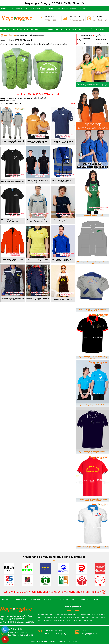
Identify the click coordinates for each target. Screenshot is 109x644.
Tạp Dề (50, 29)
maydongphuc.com (74, 641)
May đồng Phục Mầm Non (68, 618)
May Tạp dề (41, 621)
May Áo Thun (68, 615)
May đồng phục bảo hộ (84, 618)
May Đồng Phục (10, 35)
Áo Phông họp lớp (84, 43)
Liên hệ (96, 9)
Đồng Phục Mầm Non (89, 621)
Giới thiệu (16, 9)
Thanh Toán (84, 9)
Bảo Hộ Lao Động (20, 29)
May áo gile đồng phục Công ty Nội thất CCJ (93, 262)
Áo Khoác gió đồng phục (85, 39)
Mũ (104, 29)
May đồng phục (59, 615)
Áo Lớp (59, 29)
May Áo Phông (85, 615)
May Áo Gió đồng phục (98, 618)
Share (73, 104)
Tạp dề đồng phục (100, 39)
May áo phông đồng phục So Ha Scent (93, 405)
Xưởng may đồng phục (53, 621)
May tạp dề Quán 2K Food (93, 215)
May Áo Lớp (94, 615)
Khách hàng (49, 9)
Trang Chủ (4, 9)
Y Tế (79, 29)
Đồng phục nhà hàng (101, 43)
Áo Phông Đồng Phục (85, 36)
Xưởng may (36, 9)
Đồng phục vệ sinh (76, 621)
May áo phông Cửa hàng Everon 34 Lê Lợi (93, 452)
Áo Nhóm (70, 29)
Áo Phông (4, 29)
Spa (97, 29)
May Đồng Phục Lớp (53, 618)
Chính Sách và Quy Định (67, 9)
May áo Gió (77, 615)
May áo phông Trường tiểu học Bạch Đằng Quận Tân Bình (93, 500)
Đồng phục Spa (65, 621)
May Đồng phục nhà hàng (45, 615)
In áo (25, 9)
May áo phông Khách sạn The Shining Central (93, 357)
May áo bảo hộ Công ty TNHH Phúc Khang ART (93, 310)
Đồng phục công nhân (37, 35)
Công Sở (88, 29)
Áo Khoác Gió (37, 29)
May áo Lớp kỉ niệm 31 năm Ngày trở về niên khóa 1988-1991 (93, 547)
